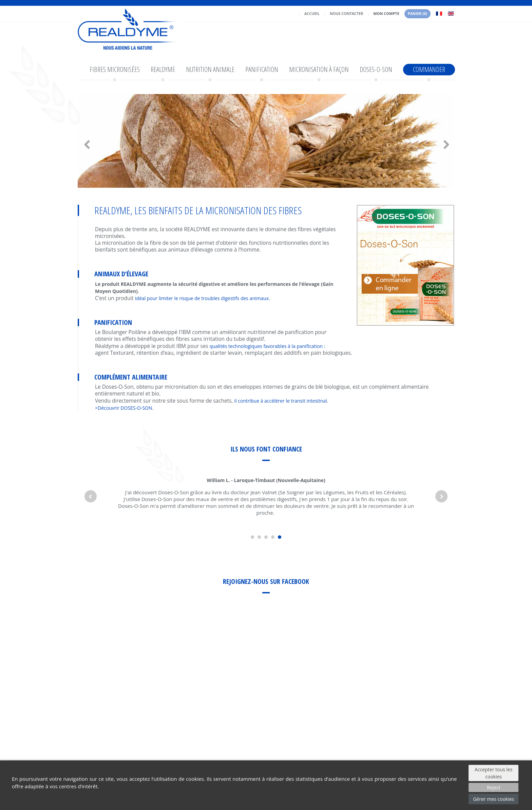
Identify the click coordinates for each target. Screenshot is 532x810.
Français (439, 14)
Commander (429, 69)
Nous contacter (346, 13)
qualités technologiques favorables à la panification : (268, 346)
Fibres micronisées (115, 69)
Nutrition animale (210, 69)
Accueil (312, 13)
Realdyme (163, 69)
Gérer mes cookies (493, 799)
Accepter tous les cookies (493, 773)
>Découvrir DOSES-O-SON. (124, 408)
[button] (106, 141)
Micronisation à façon (319, 69)
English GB (451, 14)
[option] (266, 141)
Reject (494, 787)
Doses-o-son (376, 69)
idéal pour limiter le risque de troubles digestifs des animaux (202, 298)
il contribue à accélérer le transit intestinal (280, 401)
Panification (262, 69)
